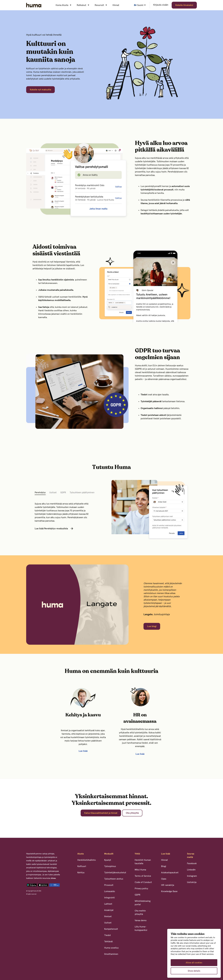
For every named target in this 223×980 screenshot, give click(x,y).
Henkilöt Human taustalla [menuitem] (143, 862)
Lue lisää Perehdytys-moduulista (54, 529)
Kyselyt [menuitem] (108, 860)
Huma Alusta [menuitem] (62, 5)
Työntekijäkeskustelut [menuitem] (115, 873)
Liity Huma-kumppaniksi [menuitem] (141, 928)
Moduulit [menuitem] (109, 854)
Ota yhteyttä (132, 813)
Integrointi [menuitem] (110, 898)
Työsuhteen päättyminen (82, 492)
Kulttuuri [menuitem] (82, 866)
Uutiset (53, 492)
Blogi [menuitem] (164, 866)
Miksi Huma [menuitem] (140, 870)
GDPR (63, 492)
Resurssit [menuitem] (99, 5)
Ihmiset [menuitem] (108, 916)
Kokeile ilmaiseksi (184, 5)
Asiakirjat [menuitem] (109, 910)
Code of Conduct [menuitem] (143, 882)
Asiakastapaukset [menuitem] (170, 873)
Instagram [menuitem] (192, 876)
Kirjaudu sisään (161, 5)
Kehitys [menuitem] (81, 873)
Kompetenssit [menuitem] (111, 929)
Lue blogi (152, 626)
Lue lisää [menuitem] (166, 854)
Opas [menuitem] (164, 879)
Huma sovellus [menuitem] (111, 948)
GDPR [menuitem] (138, 895)
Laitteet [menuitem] (108, 904)
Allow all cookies (194, 963)
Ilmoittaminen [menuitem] (111, 954)
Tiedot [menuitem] (108, 935)
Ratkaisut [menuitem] (81, 5)
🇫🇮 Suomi (139, 5)
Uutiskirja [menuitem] (192, 882)
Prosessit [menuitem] (109, 885)
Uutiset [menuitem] (108, 923)
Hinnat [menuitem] (116, 5)
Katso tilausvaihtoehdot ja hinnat (101, 813)
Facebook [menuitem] (192, 863)
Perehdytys (40, 492)
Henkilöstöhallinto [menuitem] (87, 860)
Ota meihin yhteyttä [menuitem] (140, 912)
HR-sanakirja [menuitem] (168, 885)
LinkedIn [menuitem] (191, 870)
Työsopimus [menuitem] (110, 866)
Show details (194, 971)
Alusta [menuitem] (80, 854)
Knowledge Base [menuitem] (169, 891)
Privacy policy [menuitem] (141, 889)
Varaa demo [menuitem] (141, 920)
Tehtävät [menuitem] (109, 942)
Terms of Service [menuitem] (143, 876)
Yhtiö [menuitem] (137, 854)
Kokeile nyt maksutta (40, 90)
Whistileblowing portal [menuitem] (143, 903)
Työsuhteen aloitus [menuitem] (114, 879)
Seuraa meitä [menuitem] (191, 855)
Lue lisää (83, 751)
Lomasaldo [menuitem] (110, 891)
